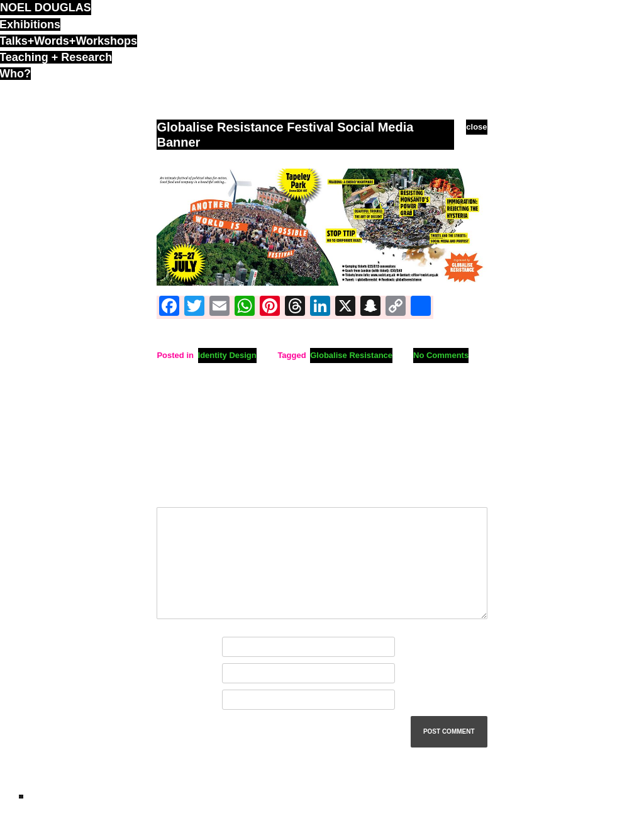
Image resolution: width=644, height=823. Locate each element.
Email (170, 674)
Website (172, 700)
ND (21, 797)
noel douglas (46, 8)
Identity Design (227, 355)
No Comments (441, 355)
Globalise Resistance (351, 355)
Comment (178, 493)
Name (170, 647)
